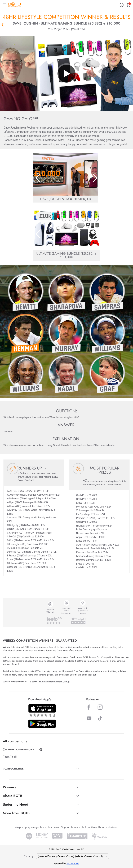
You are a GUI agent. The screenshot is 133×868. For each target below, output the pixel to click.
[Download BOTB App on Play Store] (42, 724)
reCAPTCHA (73, 864)
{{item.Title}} (10, 757)
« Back (3, 25)
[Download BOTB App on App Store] (42, 710)
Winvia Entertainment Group (54, 682)
